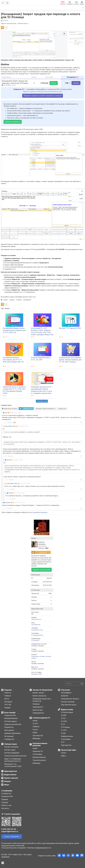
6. (2, 503)
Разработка (9, 727)
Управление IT (38, 707)
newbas (8, 503)
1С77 (63, 742)
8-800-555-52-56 (9, 829)
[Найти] (82, 684)
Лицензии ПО (38, 751)
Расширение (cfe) (37, 630)
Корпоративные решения (40, 744)
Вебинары (36, 738)
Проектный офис (69, 750)
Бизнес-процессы (39, 696)
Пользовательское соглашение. (14, 848)
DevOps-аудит (10, 750)
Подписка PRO (10, 715)
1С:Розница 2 (35, 640)
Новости (8, 693)
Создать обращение (12, 837)
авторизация (43, 512)
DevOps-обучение (11, 747)
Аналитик (65, 696)
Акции (35, 721)
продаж (12, 300)
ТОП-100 (8, 705)
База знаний (10, 713)
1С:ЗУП (64, 730)
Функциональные (11, 718)
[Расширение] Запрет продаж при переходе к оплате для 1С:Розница (41, 16)
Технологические (39, 760)
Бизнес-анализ (38, 693)
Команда (36, 704)
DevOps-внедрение (12, 753)
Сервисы (36, 726)
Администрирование (12, 733)
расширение (27, 300)
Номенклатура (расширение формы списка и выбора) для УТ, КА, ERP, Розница (70, 360)
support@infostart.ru (10, 831)
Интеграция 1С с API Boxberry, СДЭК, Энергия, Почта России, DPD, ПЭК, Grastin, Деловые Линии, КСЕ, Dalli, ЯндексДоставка (42, 332)
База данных (9, 730)
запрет (6, 300)
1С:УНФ (64, 721)
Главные (8, 696)
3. (4, 460)
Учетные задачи (10, 721)
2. (3, 426)
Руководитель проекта (70, 699)
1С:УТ (63, 724)
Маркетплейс (67, 710)
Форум (7, 781)
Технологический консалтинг (15, 756)
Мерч (7, 785)
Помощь (5, 802)
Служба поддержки (12, 814)
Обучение (65, 690)
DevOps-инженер (68, 702)
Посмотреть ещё (42, 401)
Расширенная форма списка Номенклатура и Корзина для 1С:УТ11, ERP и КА (14, 330)
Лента (7, 699)
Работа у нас (6, 805)
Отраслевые (37, 754)
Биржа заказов (11, 778)
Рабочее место (36, 619)
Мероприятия (11, 771)
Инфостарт (32, 297)
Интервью (8, 702)
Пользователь (36, 625)
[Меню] (3, 3)
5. (6, 493)
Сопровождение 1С (41, 718)
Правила (5, 799)
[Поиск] (7, 3)
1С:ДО (63, 733)
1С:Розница (65, 727)
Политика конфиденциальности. (39, 848)
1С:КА (63, 718)
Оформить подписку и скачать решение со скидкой (43, 96)
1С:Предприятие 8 (37, 635)
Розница (19, 300)
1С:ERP (64, 715)
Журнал (8, 690)
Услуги (35, 729)
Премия (7, 708)
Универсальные (67, 736)
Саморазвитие (38, 713)
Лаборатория (11, 744)
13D (6, 413)
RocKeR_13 (9, 426)
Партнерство (38, 736)
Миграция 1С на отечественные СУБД (13, 765)
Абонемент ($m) (37, 674)
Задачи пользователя (13, 724)
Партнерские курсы (69, 705)
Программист (66, 693)
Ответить (10, 422)
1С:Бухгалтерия (67, 712)
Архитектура (38, 710)
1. (2, 413)
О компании (7, 791)
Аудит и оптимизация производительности (13, 760)
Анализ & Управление (42, 690)
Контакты (5, 808)
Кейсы (35, 733)
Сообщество (9, 739)
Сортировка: (45, 409)
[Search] (74, 684)
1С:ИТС (35, 724)
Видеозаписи (10, 775)
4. (5, 484)
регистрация (33, 512)
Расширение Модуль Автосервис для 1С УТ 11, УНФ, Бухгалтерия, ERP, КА (13, 360)
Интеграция (9, 736)
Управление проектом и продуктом (42, 700)
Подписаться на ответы (10, 409)
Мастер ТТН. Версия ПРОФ (70, 328)
